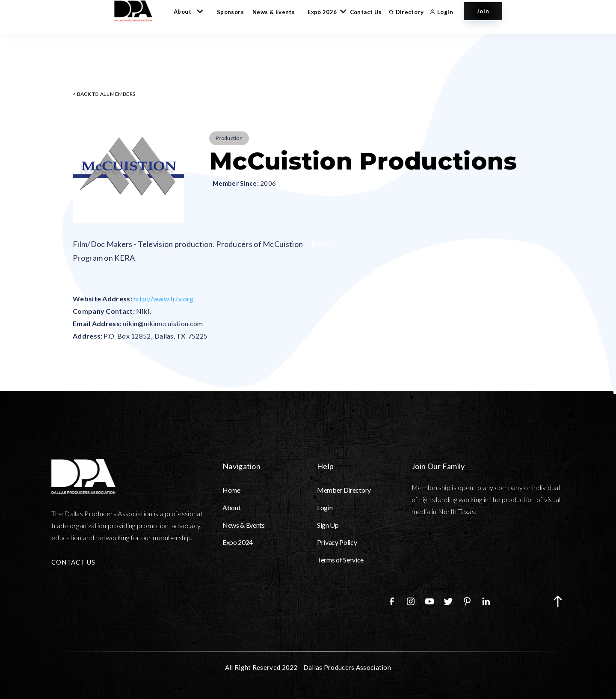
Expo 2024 (238, 542)
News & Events (274, 12)
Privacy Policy (337, 542)
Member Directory (344, 490)
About (231, 507)
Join (483, 11)
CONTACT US (73, 562)
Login (325, 507)
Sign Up (328, 525)
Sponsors (230, 12)
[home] (137, 11)
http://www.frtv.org (164, 299)
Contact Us (366, 12)
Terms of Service (340, 560)
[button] (187, 11)
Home (231, 490)
